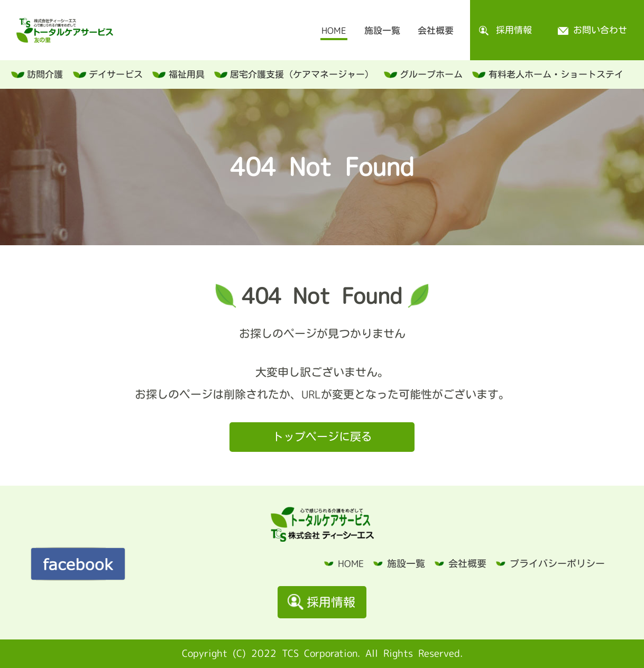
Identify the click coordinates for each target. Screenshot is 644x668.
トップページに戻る (322, 437)
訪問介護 (45, 74)
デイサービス (116, 74)
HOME (334, 30)
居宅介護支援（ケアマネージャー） (302, 74)
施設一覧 (382, 30)
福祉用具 (187, 74)
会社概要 (436, 30)
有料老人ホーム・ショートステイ (556, 74)
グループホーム (431, 74)
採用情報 (505, 30)
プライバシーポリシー (557, 563)
